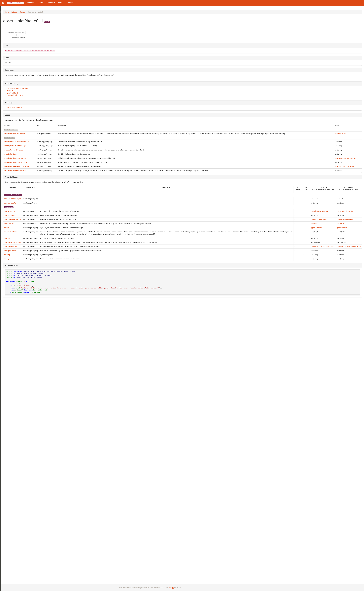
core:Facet (315, 224)
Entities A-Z (31, 3)
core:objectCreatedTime (12, 242)
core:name (7, 238)
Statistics (70, 3)
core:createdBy (9, 211)
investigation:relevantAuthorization (15, 166)
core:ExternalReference (319, 219)
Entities (13, 12)
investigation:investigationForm (14, 158)
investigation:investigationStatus (15, 162)
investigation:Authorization (344, 166)
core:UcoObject (12, 93)
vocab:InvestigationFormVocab (345, 158)
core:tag (6, 255)
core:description (9, 215)
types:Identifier (316, 228)
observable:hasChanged (12, 199)
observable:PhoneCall (18, 38)
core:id (6, 228)
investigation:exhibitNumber (13, 150)
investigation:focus (10, 154)
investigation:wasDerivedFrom (14, 134)
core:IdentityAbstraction (319, 211)
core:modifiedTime (10, 232)
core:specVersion (9, 251)
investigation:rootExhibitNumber (14, 171)
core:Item (9, 91)
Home (6, 12)
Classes (42, 3)
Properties (51, 3)
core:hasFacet (8, 224)
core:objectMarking (10, 246)
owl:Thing (12, 138)
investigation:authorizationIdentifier (16, 142)
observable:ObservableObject (15, 32)
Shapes (61, 3)
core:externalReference (11, 219)
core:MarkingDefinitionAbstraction (323, 246)
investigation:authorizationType (14, 146)
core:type (7, 259)
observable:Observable (14, 95)
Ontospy (170, 588)
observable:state (9, 203)
